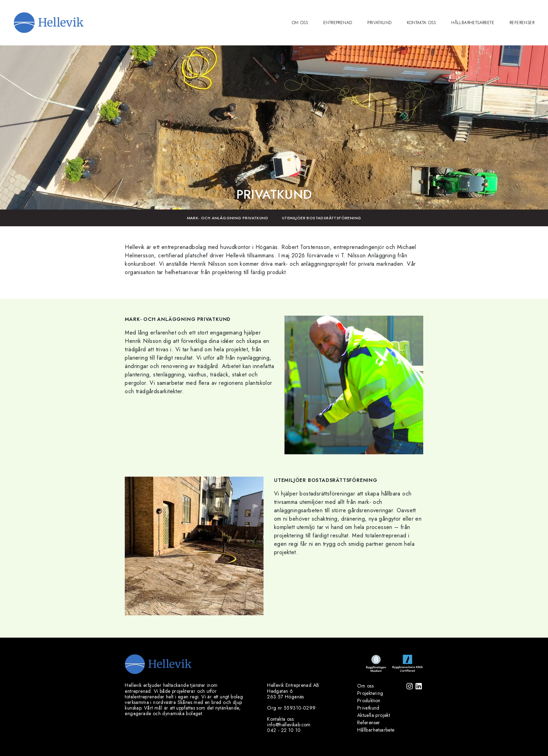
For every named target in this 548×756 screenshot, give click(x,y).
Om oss (300, 23)
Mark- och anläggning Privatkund (228, 218)
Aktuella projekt (374, 715)
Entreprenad (338, 23)
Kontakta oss (421, 23)
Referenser (522, 23)
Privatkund (379, 23)
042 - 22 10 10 (284, 730)
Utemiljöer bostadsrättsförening (322, 218)
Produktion (369, 700)
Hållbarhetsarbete (473, 23)
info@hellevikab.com (289, 725)
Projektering (370, 693)
